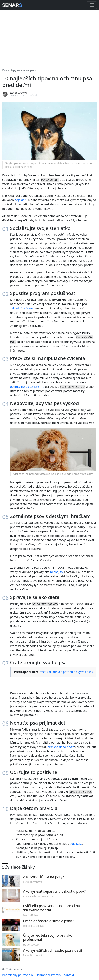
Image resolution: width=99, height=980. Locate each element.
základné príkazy (21, 308)
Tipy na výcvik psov (23, 70)
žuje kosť (76, 844)
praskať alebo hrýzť (61, 747)
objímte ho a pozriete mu (27, 387)
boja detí (20, 200)
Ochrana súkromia (48, 975)
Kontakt (69, 975)
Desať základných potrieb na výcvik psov (66, 672)
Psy (5, 70)
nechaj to (56, 572)
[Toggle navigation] (92, 5)
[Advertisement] (49, 37)
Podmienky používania (17, 975)
